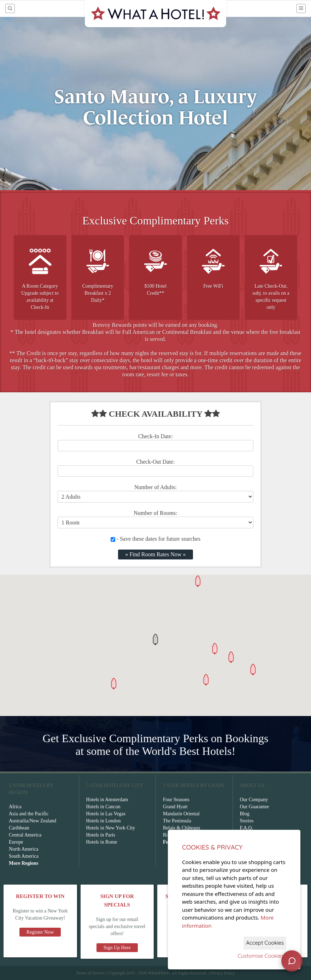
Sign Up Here (117, 948)
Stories (247, 821)
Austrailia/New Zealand (33, 821)
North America (24, 849)
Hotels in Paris (101, 835)
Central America (25, 835)
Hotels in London (104, 821)
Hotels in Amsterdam (107, 800)
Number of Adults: (155, 487)
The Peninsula (177, 821)
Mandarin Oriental (181, 814)
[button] (155, 639)
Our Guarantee (255, 807)
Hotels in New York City (111, 828)
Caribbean (19, 828)
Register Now (40, 932)
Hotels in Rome (102, 842)
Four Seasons (176, 800)
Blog (245, 814)
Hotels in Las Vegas (106, 814)
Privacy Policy (222, 973)
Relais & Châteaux (182, 828)
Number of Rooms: (155, 513)
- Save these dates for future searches (155, 539)
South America (24, 856)
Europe (16, 842)
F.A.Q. (247, 828)
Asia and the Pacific (29, 814)
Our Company (254, 800)
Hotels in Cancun (103, 807)
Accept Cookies (265, 943)
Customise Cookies (261, 956)
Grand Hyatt (175, 807)
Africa (15, 807)
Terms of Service (90, 973)
